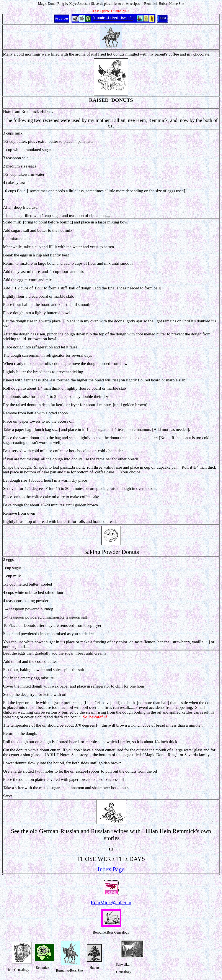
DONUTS (122, 100)
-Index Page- (111, 869)
